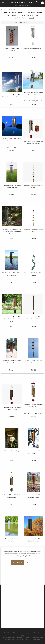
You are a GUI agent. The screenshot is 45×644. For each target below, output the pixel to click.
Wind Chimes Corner (22, 3)
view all (31, 18)
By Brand (6, 10)
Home (2, 10)
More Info (29, 563)
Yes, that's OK (18, 563)
